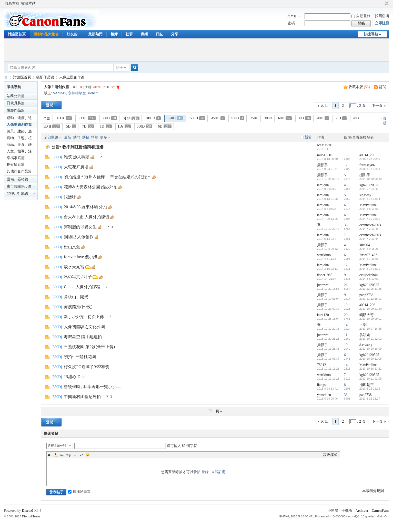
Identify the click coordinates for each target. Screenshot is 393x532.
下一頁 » (215, 411)
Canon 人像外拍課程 (82, 287)
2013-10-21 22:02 (371, 339)
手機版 (347, 511)
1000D (153, 118)
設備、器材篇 (17, 179)
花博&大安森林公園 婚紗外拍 (90, 187)
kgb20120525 (369, 185)
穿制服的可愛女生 (80, 227)
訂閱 (383, 87)
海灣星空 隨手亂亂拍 (83, 337)
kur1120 (323, 315)
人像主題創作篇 (72, 77)
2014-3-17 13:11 (370, 269)
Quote (75, 455)
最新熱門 (95, 34)
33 (346, 395)
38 (346, 225)
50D (304, 118)
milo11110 (325, 155)
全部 (47, 118)
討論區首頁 (17, 34)
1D (106, 126)
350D (254, 118)
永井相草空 (77, 93)
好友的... (73, 34)
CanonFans (6, 77)
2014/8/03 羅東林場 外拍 (85, 207)
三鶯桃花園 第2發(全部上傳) (89, 347)
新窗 (308, 137)
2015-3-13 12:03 (370, 169)
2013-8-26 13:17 (370, 399)
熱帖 (86, 137)
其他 (131, 118)
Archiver (362, 511)
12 (346, 165)
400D (238, 118)
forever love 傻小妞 (80, 257)
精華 (95, 137)
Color (56, 455)
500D (198, 118)
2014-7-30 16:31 (370, 219)
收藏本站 (28, 3)
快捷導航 (371, 34)
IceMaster (324, 145)
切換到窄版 (386, 4)
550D (175, 118)
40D (323, 118)
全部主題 (51, 137)
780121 (323, 365)
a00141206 (367, 155)
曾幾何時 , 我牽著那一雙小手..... (93, 387)
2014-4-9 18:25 (369, 249)
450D (218, 118)
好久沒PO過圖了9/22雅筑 (87, 367)
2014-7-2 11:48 (369, 229)
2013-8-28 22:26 (370, 389)
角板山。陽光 (76, 297)
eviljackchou (369, 275)
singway (365, 195)
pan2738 (366, 395)
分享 (175, 34)
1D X (64, 118)
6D (165, 126)
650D (144, 126)
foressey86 (367, 165)
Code (81, 455)
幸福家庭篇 (16, 158)
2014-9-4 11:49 (369, 189)
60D (285, 118)
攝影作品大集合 (46, 34)
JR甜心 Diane (75, 377)
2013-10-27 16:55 (371, 329)
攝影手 (323, 165)
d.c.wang (366, 345)
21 (346, 285)
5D (71, 126)
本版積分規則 (373, 491)
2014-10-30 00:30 (371, 179)
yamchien (324, 395)
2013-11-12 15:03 (371, 299)
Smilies (88, 455)
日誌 (159, 34)
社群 (129, 34)
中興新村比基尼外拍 (82, 397)
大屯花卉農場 (76, 167)
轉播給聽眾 (79, 492)
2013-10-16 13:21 (371, 369)
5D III (87, 118)
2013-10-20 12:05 (371, 359)
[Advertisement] (196, 50)
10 (346, 305)
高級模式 (330, 455)
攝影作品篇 (45, 77)
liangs (321, 385)
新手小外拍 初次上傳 (84, 317)
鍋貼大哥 (367, 315)
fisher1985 (325, 275)
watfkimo (324, 255)
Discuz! (27, 511)
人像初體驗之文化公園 (84, 327)
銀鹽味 (70, 197)
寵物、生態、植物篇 (19, 139)
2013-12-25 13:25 (371, 289)
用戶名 (292, 16)
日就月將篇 (16, 103)
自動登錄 (361, 16)
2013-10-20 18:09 (371, 349)
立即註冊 (382, 23)
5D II (52, 126)
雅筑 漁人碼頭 (77, 157)
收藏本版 (359, 87)
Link (68, 455)
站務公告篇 (16, 96)
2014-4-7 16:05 (369, 259)
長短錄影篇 (16, 165)
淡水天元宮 (74, 267)
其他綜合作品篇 (19, 171)
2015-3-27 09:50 (370, 159)
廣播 (144, 34)
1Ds (124, 126)
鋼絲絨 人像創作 (79, 237)
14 (346, 325)
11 (346, 335)
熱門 (77, 137)
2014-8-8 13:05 (369, 209)
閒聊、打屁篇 (17, 194)
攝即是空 (367, 385)
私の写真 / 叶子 (78, 277)
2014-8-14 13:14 (370, 199)
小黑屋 (333, 511)
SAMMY (60, 93)
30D (341, 118)
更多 (104, 137)
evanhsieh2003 (370, 225)
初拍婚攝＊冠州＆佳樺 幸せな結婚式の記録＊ (107, 177)
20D (356, 118)
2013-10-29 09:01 (371, 319)
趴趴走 (365, 335)
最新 (68, 137)
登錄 (205, 472)
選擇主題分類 (57, 446)
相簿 (114, 34)
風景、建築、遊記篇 (19, 132)
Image (62, 455)
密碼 (291, 23)
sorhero (93, 93)
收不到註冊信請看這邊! (83, 147)
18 (346, 155)
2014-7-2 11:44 (369, 239)
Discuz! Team (31, 516)
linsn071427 (368, 255)
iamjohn (323, 185)
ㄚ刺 (363, 325)
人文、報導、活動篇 (19, 152)
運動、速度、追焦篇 (19, 119)
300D (268, 118)
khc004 (365, 245)
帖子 (119, 68)
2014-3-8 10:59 (369, 279)
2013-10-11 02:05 (371, 379)
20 (346, 315)
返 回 (325, 106)
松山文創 (72, 247)
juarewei (323, 285)
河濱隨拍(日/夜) (78, 307)
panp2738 (366, 295)
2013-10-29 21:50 (371, 309)
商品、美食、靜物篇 (19, 145)
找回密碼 (382, 16)
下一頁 (377, 106)
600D (109, 118)
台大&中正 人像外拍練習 (86, 217)
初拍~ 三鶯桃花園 (80, 357)
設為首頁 (12, 3)
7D (88, 126)
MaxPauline (368, 205)
